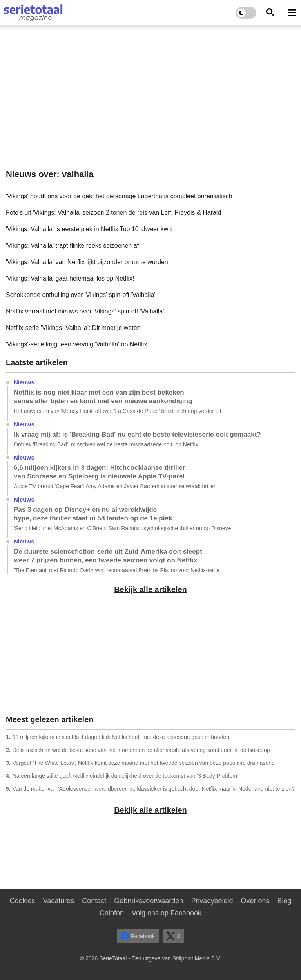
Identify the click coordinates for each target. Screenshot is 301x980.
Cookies (22, 901)
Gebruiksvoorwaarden (149, 901)
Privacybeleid (212, 901)
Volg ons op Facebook (167, 913)
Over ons (255, 901)
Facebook (138, 936)
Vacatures (59, 901)
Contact (94, 901)
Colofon (112, 913)
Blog (284, 901)
